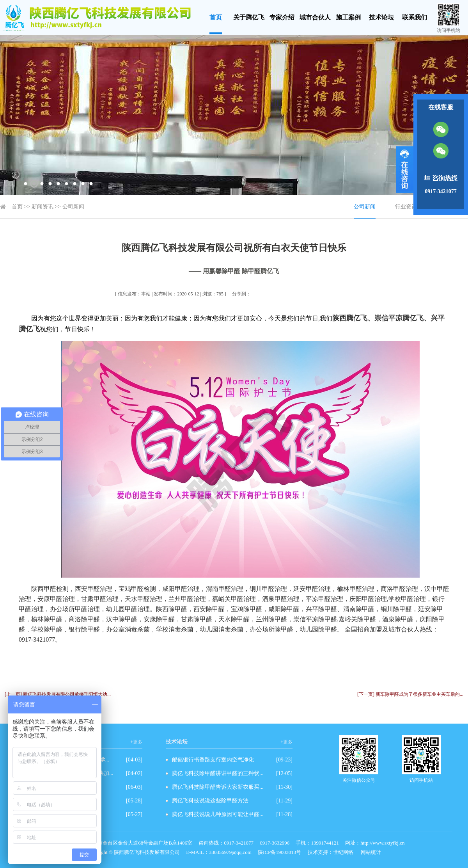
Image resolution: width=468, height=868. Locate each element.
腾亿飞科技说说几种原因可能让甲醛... (218, 814)
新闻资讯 (43, 207)
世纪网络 (343, 852)
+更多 (136, 742)
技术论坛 (381, 17)
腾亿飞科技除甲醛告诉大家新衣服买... (218, 787)
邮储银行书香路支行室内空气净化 (213, 760)
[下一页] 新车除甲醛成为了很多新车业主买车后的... (410, 694)
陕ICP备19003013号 (279, 852)
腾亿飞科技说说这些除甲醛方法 (210, 801)
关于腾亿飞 (249, 17)
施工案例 (348, 17)
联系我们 (415, 17)
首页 (216, 17)
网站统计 (371, 852)
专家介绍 (282, 17)
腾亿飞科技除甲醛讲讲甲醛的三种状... (218, 773)
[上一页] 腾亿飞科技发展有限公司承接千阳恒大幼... (58, 694)
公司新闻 (73, 207)
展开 (405, 170)
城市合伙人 (315, 17)
